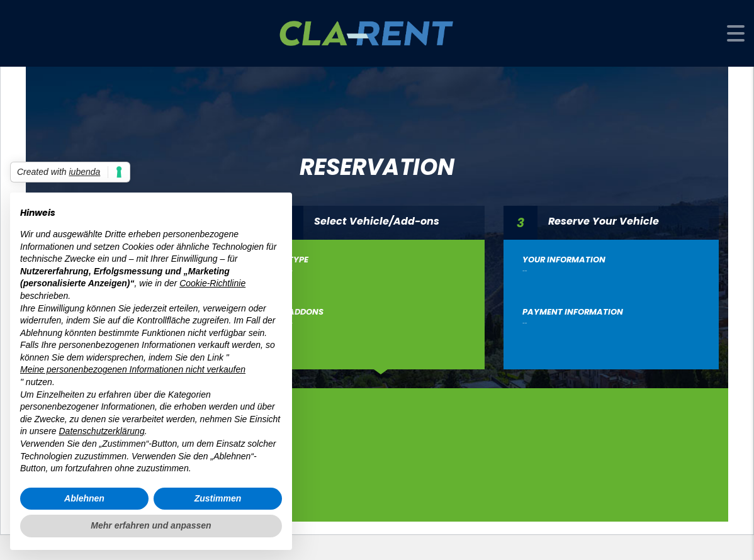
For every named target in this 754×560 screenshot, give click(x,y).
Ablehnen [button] (84, 498)
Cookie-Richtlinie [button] (212, 283)
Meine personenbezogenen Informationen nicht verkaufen (133, 369)
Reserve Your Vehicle (604, 221)
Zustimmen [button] (218, 498)
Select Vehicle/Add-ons (377, 221)
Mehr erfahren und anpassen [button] (151, 525)
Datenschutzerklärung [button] (101, 431)
